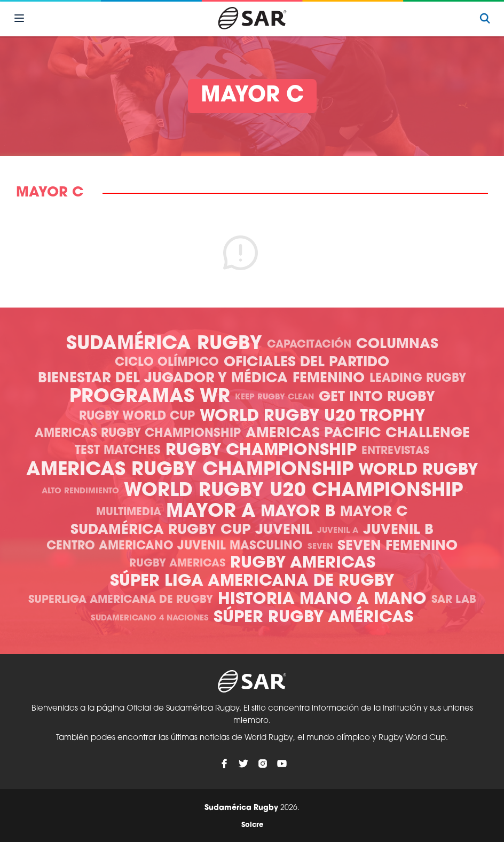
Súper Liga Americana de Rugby (252, 582)
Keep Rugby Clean (274, 398)
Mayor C (374, 512)
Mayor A (211, 512)
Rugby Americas (177, 564)
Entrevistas (395, 451)
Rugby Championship (261, 451)
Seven (320, 547)
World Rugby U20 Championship (293, 491)
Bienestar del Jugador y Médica (163, 379)
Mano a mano (363, 600)
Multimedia (129, 513)
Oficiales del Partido (306, 363)
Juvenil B (398, 530)
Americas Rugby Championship (138, 434)
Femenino (329, 379)
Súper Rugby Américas (313, 618)
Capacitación (309, 345)
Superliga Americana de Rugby (121, 600)
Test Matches (118, 451)
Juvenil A (338, 531)
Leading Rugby (418, 379)
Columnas (397, 345)
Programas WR (150, 398)
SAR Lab (454, 600)
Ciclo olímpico (167, 363)
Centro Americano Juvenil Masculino (175, 546)
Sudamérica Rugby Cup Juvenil (191, 530)
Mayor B (298, 512)
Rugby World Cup (137, 417)
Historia (256, 600)
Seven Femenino (397, 546)
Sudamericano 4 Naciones (150, 619)
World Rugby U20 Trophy (312, 417)
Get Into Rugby (377, 398)
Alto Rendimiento (80, 491)
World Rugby (418, 471)
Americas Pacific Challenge (358, 434)
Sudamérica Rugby (164, 345)
